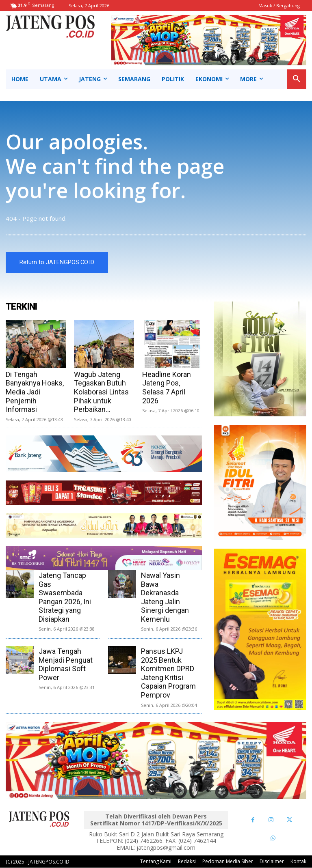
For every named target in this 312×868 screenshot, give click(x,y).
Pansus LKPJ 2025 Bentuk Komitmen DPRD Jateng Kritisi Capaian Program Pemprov (168, 673)
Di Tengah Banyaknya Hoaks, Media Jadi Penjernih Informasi (35, 392)
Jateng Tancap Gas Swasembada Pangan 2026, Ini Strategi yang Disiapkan (65, 597)
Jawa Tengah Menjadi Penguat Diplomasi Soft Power (66, 664)
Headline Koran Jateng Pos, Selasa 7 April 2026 (167, 388)
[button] (297, 79)
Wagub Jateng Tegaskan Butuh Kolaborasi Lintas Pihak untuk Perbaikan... (101, 392)
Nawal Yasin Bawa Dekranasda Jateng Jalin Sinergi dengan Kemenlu (165, 597)
